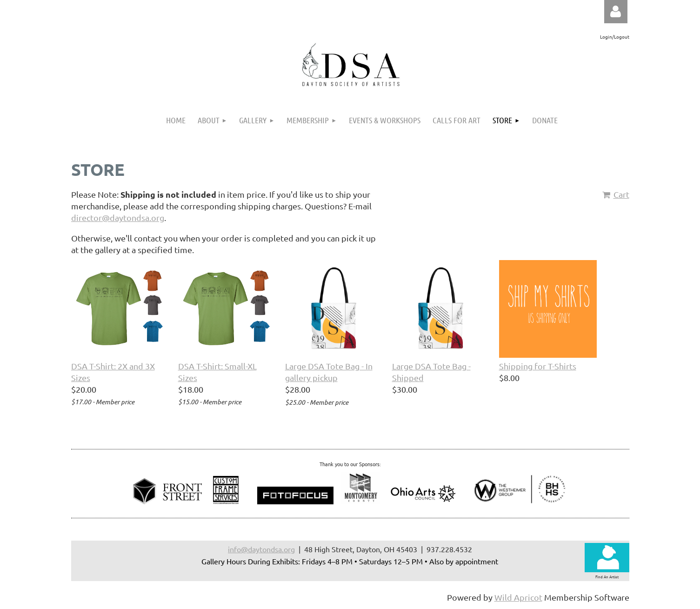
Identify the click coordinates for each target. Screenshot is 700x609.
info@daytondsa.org (261, 549)
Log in (616, 12)
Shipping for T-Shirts (538, 366)
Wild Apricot (518, 597)
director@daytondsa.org (118, 217)
